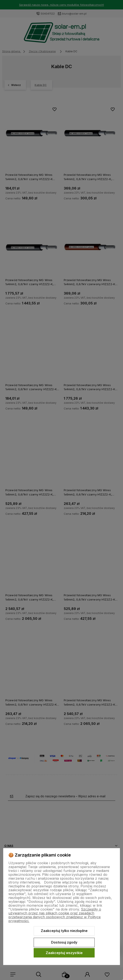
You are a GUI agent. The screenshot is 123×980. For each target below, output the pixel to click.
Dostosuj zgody (64, 942)
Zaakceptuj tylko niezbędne (64, 931)
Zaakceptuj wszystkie (64, 953)
